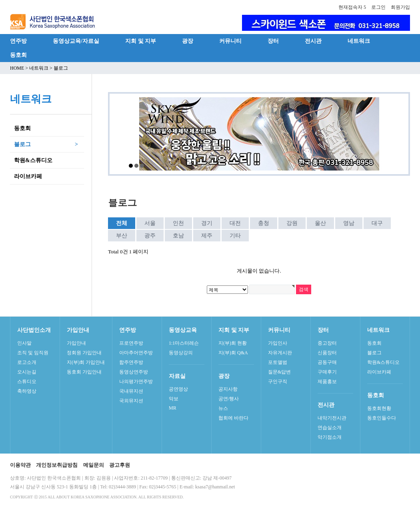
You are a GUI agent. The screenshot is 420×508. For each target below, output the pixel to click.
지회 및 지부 (141, 41)
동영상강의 (181, 353)
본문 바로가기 (0, 0)
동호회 (18, 55)
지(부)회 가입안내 (86, 362)
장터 (273, 41)
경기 (207, 223)
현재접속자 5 (352, 7)
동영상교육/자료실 (76, 41)
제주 (207, 236)
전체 (122, 223)
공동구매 (327, 362)
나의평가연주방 (136, 382)
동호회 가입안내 (84, 372)
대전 (235, 223)
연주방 (18, 41)
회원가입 (400, 7)
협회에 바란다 (233, 418)
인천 (178, 223)
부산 (122, 236)
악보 (174, 399)
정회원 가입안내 (84, 353)
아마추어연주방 (136, 353)
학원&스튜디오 (383, 362)
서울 (150, 223)
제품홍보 (327, 382)
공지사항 (228, 389)
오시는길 (27, 372)
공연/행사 (229, 399)
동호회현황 (379, 408)
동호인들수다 (382, 418)
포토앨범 (278, 362)
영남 (349, 223)
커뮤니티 (230, 41)
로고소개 (27, 362)
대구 (377, 223)
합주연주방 (131, 362)
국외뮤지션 (131, 401)
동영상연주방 (134, 372)
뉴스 (223, 408)
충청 (264, 223)
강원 (292, 223)
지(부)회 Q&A (233, 353)
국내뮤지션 (131, 391)
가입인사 (278, 343)
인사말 (24, 343)
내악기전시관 (332, 418)
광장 (188, 41)
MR (173, 408)
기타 (235, 236)
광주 (150, 236)
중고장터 (327, 343)
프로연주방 (131, 343)
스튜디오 (27, 382)
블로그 (374, 353)
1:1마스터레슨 (184, 343)
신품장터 (327, 353)
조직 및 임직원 (33, 353)
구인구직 (278, 382)
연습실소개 (330, 428)
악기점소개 (330, 437)
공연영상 (178, 389)
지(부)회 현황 (233, 343)
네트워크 (359, 41)
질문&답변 (279, 372)
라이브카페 (379, 372)
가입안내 (76, 343)
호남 (178, 236)
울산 (320, 223)
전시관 (313, 41)
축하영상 (27, 391)
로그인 (378, 7)
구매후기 (327, 372)
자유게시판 (280, 353)
